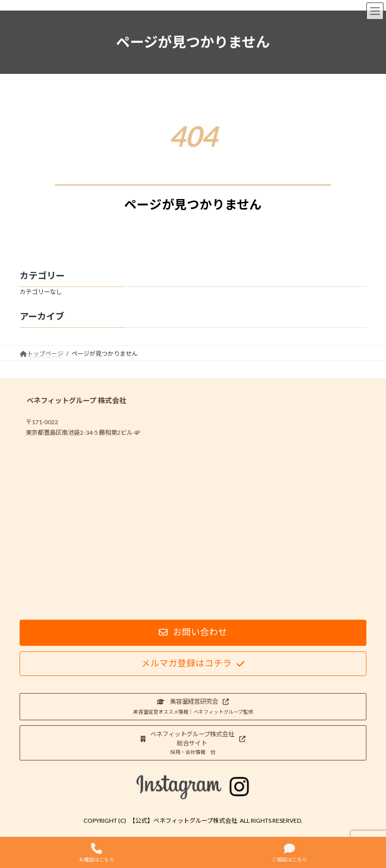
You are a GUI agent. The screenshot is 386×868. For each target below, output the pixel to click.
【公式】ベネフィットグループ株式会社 (183, 821)
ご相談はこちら (289, 852)
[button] (193, 633)
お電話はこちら (96, 852)
